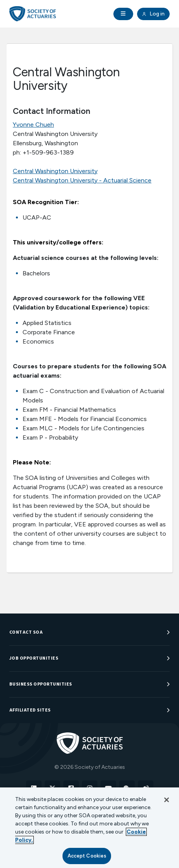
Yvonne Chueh (33, 125)
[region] (89, 828)
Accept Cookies (87, 856)
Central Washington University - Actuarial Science (82, 180)
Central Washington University (55, 171)
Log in (153, 14)
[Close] (167, 800)
